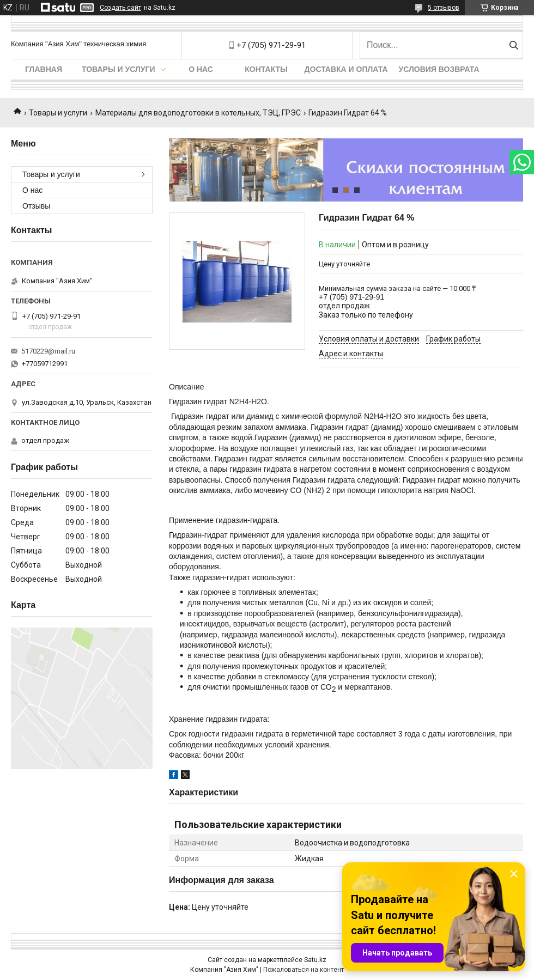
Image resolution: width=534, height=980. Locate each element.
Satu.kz (315, 960)
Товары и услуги (119, 69)
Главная (44, 69)
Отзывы (36, 206)
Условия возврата (439, 69)
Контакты (266, 69)
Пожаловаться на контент (304, 970)
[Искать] (514, 45)
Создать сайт (120, 8)
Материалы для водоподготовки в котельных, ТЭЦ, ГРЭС (198, 113)
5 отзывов (444, 8)
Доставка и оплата (346, 69)
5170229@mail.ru (48, 351)
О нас (201, 69)
